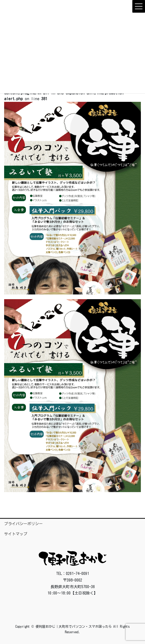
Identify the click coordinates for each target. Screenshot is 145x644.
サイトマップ (16, 534)
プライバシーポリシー (23, 524)
